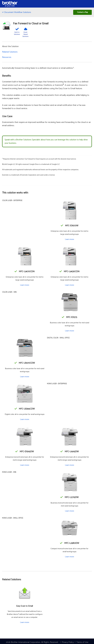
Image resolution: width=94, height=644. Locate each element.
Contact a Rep (82, 12)
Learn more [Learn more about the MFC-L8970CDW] (25, 377)
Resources (7, 57)
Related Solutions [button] (10, 52)
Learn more (25, 622)
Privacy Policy (68, 642)
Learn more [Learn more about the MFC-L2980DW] (69, 557)
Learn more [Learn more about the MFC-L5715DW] (69, 511)
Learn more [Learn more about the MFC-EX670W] (69, 239)
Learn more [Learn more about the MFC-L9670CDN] (25, 285)
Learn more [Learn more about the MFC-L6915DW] (69, 465)
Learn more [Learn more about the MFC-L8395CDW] (25, 419)
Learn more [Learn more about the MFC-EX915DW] (25, 465)
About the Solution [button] (10, 46)
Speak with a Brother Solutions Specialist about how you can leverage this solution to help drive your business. (46, 141)
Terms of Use (82, 642)
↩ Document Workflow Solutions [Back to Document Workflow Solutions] (17, 12)
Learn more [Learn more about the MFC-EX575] (69, 331)
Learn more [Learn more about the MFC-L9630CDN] (69, 285)
